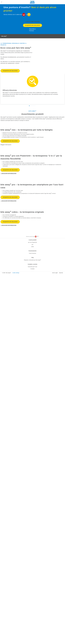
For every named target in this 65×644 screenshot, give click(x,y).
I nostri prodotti (33, 613)
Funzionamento (33, 624)
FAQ (33, 631)
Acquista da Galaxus (32, 58)
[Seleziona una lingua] (37, 610)
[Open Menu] (2, 2)
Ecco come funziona (33, 54)
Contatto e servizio (32, 637)
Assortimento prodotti (33, 147)
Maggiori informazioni (9, 291)
